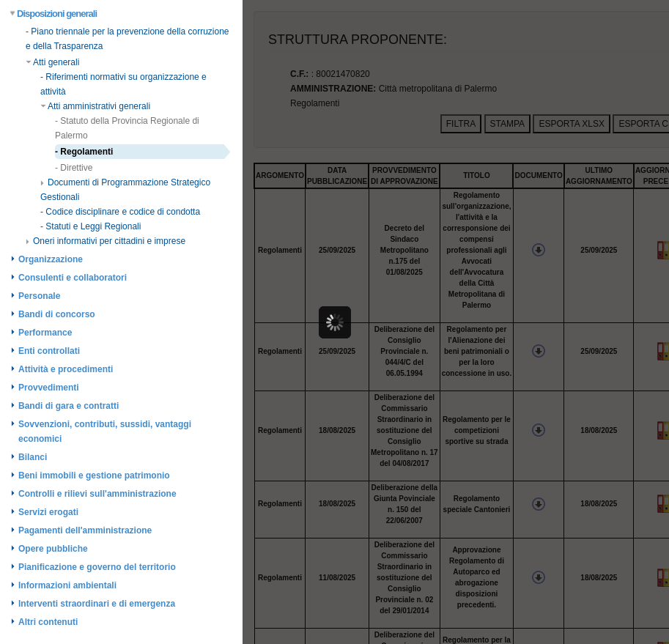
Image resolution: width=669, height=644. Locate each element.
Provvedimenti (49, 388)
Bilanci (33, 457)
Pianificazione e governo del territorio (97, 567)
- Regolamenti (84, 152)
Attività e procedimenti (66, 369)
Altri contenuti (48, 622)
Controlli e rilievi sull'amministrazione (97, 494)
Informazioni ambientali (67, 585)
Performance (45, 333)
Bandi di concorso (57, 314)
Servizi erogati (48, 512)
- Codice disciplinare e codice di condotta (120, 212)
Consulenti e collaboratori (73, 278)
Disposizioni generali (54, 14)
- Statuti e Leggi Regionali (90, 226)
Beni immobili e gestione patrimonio (94, 475)
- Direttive (74, 168)
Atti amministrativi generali (95, 106)
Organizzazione (51, 259)
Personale (39, 296)
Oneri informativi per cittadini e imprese (106, 241)
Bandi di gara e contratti (69, 406)
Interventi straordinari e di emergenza (97, 604)
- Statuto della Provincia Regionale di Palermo (127, 128)
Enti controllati (49, 351)
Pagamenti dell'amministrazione (85, 530)
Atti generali (52, 62)
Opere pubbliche (53, 549)
